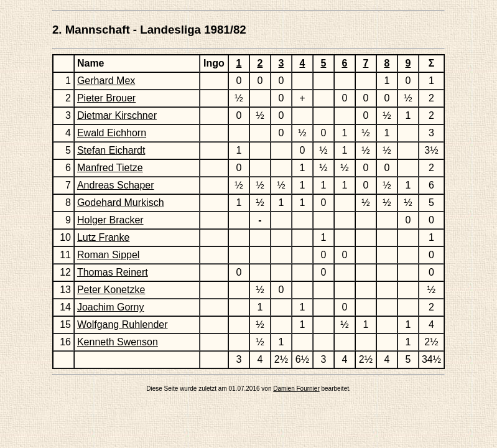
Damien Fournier (296, 389)
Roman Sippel (109, 255)
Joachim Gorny (111, 307)
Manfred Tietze (110, 168)
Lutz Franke (103, 237)
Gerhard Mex (106, 81)
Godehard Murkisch (121, 203)
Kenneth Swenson (118, 342)
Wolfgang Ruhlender (123, 324)
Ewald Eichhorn (112, 133)
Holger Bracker (110, 220)
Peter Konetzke (111, 290)
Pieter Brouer (106, 98)
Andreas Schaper (116, 185)
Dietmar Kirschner (117, 115)
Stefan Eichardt (111, 150)
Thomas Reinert (113, 272)
